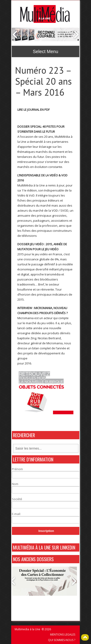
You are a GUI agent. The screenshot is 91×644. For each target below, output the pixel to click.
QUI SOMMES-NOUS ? (62, 640)
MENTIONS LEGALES (63, 635)
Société (17, 499)
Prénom (17, 469)
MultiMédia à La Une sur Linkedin (44, 547)
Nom (15, 484)
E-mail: (16, 514)
